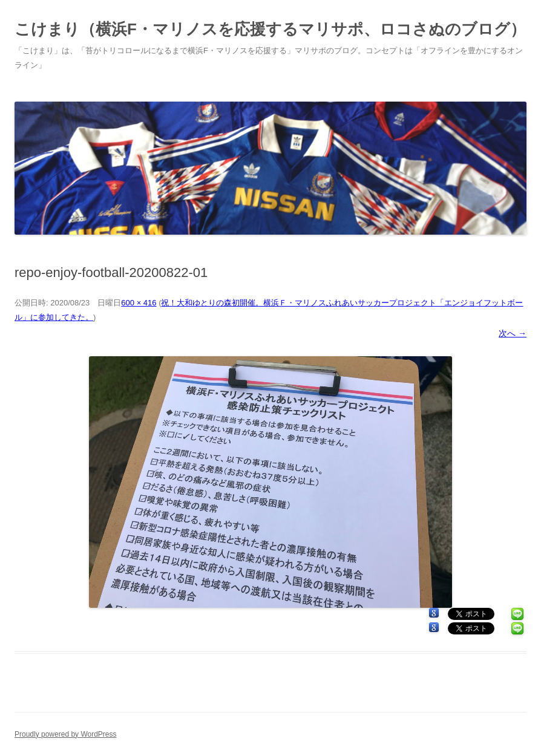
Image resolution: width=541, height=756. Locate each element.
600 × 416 (139, 303)
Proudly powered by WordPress (66, 734)
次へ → (513, 333)
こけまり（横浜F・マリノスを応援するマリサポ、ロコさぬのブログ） (270, 29)
